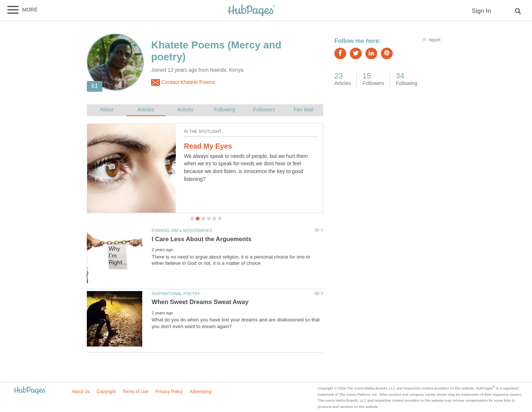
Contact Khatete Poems (183, 82)
